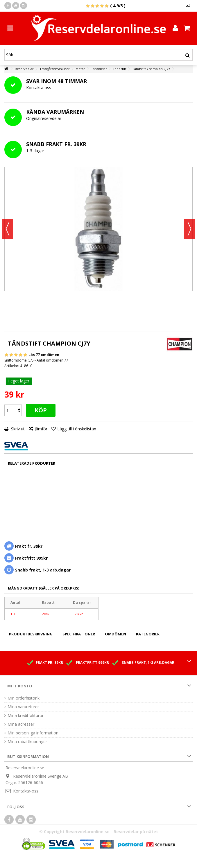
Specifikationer (79, 634)
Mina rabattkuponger (27, 742)
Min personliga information (33, 733)
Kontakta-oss (26, 791)
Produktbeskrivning (31, 634)
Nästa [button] (189, 229)
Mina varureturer (23, 707)
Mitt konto (20, 686)
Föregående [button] (8, 229)
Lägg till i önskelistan (77, 429)
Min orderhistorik (24, 698)
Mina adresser (21, 724)
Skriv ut (17, 429)
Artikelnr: (12, 366)
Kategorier (148, 634)
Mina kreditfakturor (26, 716)
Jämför (41, 429)
